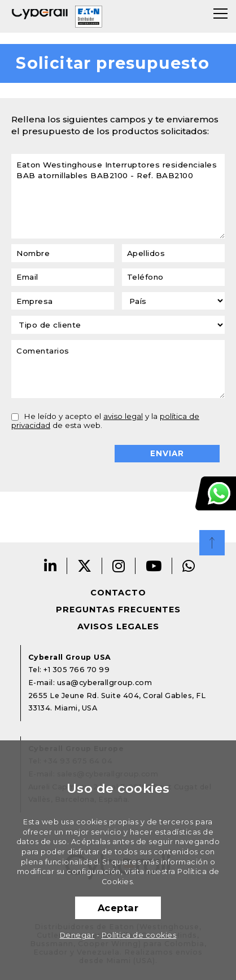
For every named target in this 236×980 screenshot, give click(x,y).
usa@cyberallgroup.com (105, 683)
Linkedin (51, 566)
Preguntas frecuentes (118, 610)
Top (212, 543)
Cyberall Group (40, 16)
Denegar (77, 935)
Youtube (154, 566)
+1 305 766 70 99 (77, 670)
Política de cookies (139, 935)
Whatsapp (189, 566)
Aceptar (118, 908)
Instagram (119, 566)
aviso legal (123, 416)
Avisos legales (118, 626)
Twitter (85, 566)
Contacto (118, 593)
